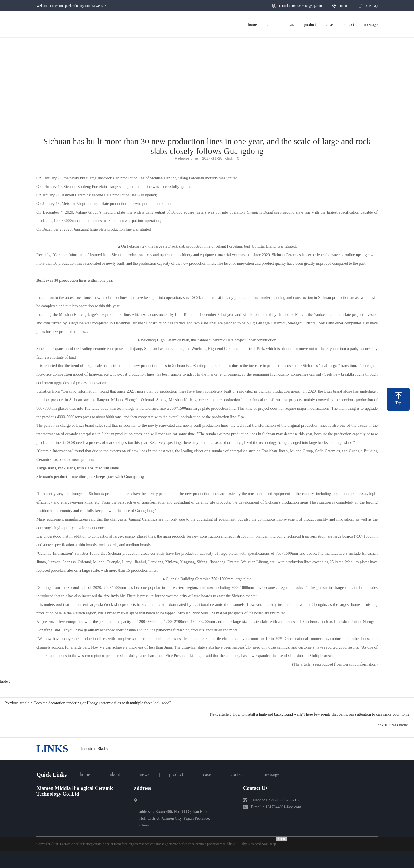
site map (372, 6)
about (115, 774)
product (176, 774)
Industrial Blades (95, 749)
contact (344, 6)
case (207, 774)
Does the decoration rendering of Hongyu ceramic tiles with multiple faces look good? (102, 703)
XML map (269, 844)
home (85, 774)
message (272, 774)
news (145, 774)
